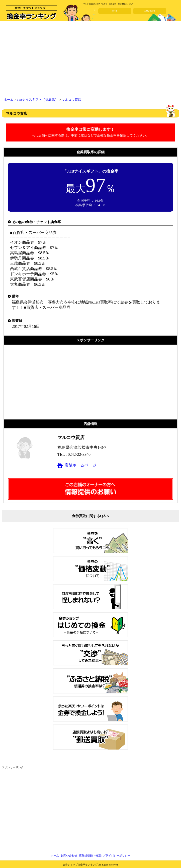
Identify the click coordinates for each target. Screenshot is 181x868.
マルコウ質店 (71, 100)
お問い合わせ (150, 11)
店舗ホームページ (80, 465)
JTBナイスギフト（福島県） (38, 100)
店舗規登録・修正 (90, 855)
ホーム (115, 11)
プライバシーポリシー (117, 855)
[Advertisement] (90, 60)
